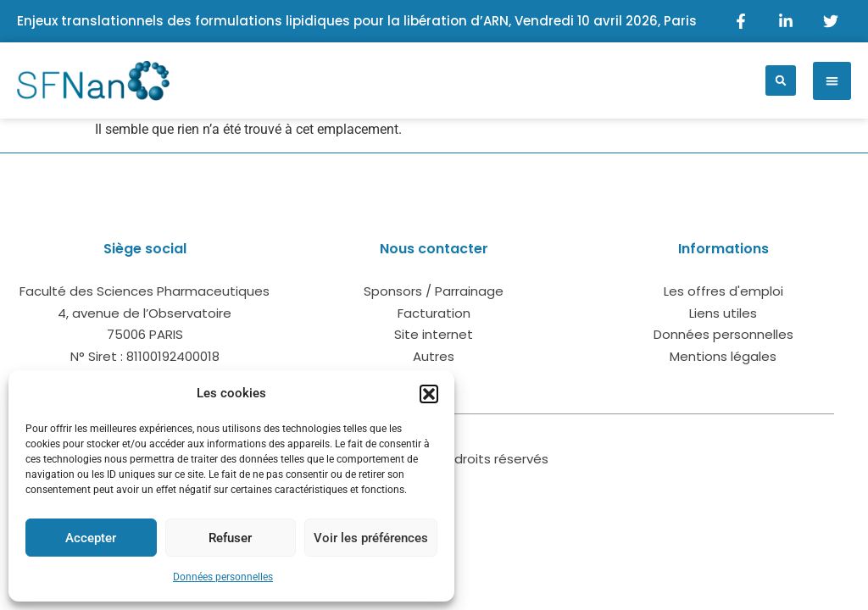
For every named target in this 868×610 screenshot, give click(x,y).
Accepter (91, 538)
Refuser (230, 538)
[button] (429, 394)
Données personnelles (223, 577)
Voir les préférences (371, 538)
